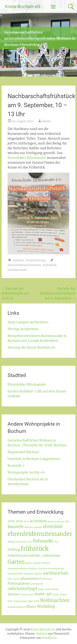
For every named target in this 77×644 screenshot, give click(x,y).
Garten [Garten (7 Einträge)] (16, 562)
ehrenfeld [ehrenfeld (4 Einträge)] (53, 527)
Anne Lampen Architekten (28, 322)
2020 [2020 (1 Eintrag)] (26, 522)
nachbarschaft (17, 270)
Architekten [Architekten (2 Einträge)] (38, 521)
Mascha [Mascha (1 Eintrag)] (38, 574)
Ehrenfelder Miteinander (27, 158)
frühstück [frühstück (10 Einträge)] (35, 549)
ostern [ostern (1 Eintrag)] (16, 579)
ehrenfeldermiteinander (24, 265)
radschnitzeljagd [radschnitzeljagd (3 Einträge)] (22, 589)
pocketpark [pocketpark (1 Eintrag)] (37, 584)
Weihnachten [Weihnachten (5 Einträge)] (55, 600)
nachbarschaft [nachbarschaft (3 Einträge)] (55, 573)
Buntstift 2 (16, 466)
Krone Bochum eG (23, 7)
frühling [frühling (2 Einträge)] (14, 550)
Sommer (18, 260)
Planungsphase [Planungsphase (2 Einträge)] (19, 583)
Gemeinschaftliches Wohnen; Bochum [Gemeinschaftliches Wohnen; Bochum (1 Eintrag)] (27, 569)
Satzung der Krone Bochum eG (31, 347)
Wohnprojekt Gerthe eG (26, 472)
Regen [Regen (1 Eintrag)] (41, 589)
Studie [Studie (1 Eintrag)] (56, 595)
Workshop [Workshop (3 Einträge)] (46, 606)
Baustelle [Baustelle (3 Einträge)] (16, 527)
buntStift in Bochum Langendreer (34, 459)
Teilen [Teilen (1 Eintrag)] (63, 595)
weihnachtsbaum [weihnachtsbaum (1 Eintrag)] (16, 607)
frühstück (50, 265)
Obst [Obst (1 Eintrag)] (10, 579)
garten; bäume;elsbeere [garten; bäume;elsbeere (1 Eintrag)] (38, 563)
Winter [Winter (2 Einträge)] (31, 607)
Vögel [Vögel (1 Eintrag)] (30, 601)
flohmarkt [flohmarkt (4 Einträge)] (43, 541)
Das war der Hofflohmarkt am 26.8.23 (15, 293)
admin (46, 121)
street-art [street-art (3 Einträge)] (43, 594)
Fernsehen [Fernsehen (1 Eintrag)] (21, 542)
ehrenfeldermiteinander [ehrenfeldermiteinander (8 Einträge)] (40, 534)
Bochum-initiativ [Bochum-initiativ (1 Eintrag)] (33, 527)
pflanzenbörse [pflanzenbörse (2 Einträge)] (31, 579)
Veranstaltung (36, 260)
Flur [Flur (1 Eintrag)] (56, 542)
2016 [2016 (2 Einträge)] (11, 521)
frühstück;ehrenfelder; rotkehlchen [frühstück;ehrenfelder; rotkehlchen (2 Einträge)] (34, 556)
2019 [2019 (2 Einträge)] (19, 521)
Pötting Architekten (23, 329)
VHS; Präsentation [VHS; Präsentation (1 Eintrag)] (17, 601)
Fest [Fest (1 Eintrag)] (30, 542)
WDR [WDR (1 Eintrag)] (37, 601)
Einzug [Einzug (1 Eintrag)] (11, 542)
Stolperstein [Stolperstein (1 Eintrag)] (27, 595)
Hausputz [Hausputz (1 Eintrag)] (28, 574)
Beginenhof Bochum (23, 452)
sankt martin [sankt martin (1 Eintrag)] (52, 589)
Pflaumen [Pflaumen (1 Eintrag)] (47, 579)
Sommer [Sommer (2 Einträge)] (14, 594)
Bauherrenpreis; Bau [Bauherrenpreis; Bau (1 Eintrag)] (59, 522)
